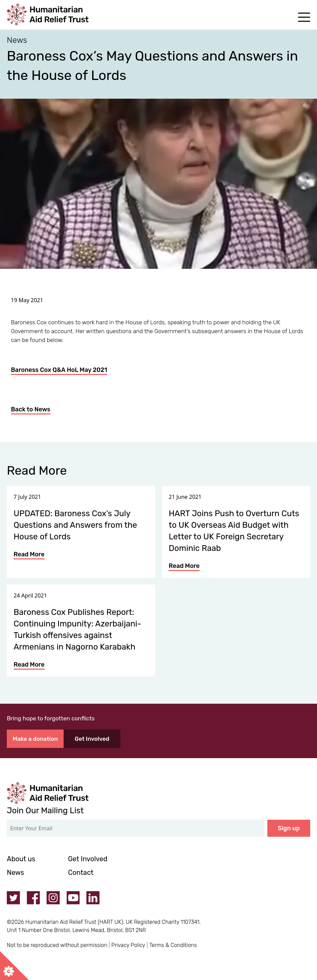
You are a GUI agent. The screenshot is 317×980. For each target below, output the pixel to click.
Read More (29, 554)
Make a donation (35, 739)
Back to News (31, 409)
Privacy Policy (128, 945)
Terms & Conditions (173, 945)
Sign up (289, 828)
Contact (81, 872)
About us (21, 859)
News (15, 872)
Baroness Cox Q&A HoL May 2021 (59, 370)
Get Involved (92, 739)
